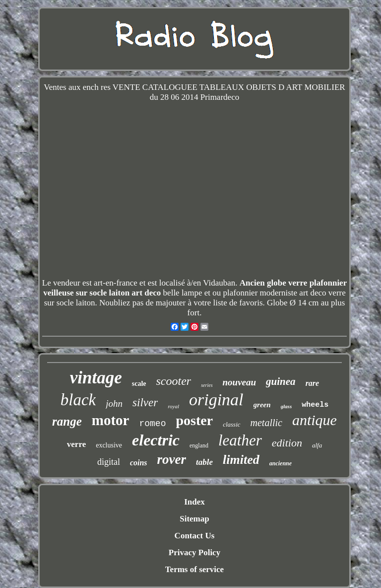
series (207, 385)
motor (111, 420)
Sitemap (194, 519)
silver (145, 403)
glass (286, 406)
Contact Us (195, 536)
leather (240, 440)
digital (109, 462)
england (199, 445)
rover (172, 459)
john (114, 404)
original (216, 400)
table (204, 462)
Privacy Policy (194, 552)
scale (139, 384)
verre (76, 444)
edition (287, 443)
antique (315, 420)
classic (231, 424)
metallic (266, 423)
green (262, 405)
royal (173, 406)
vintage (96, 378)
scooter (174, 381)
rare (313, 383)
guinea (281, 381)
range (67, 421)
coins (139, 463)
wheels (315, 405)
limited (241, 460)
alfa (317, 445)
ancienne (281, 463)
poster (194, 420)
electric (156, 440)
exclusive (109, 445)
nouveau (240, 382)
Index (194, 502)
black (78, 400)
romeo (152, 424)
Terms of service (194, 569)
